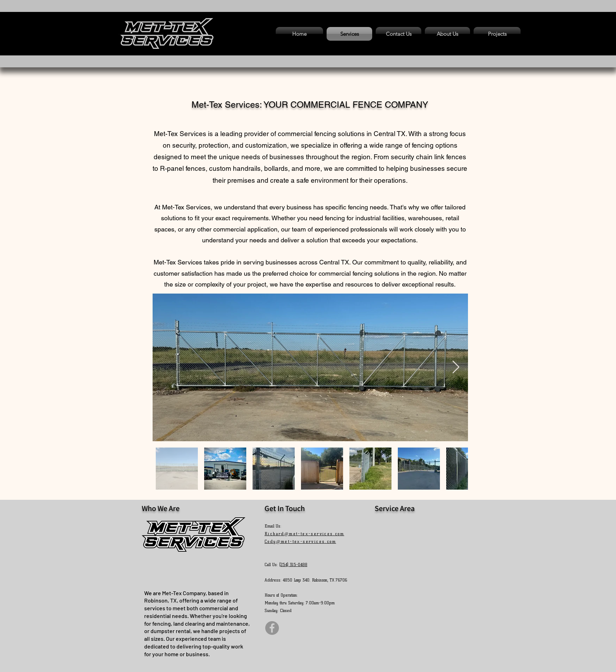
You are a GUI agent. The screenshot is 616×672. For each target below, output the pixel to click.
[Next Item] (456, 367)
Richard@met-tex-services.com (304, 534)
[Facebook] (272, 628)
